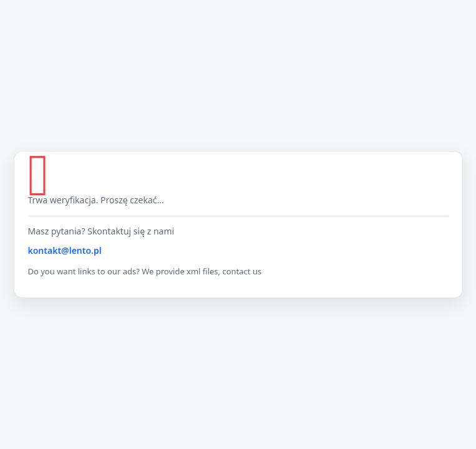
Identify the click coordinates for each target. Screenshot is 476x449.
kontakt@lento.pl (65, 250)
